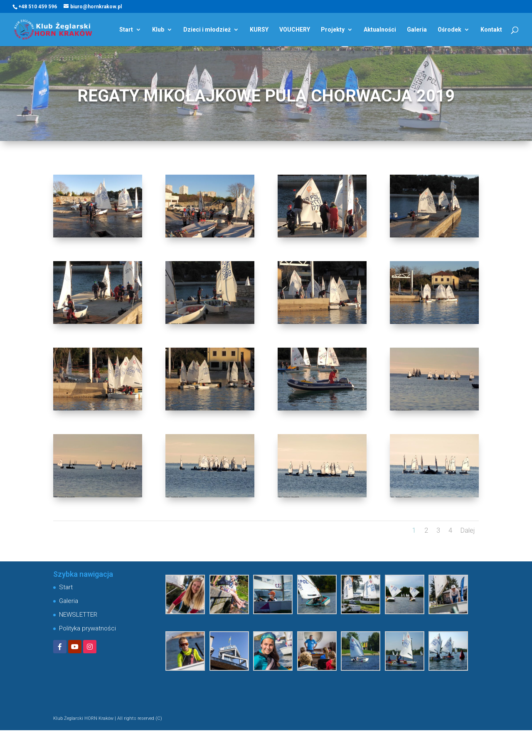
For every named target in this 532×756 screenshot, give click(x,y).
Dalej (468, 530)
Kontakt (491, 30)
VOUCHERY (295, 30)
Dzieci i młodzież (207, 30)
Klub (158, 30)
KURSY (259, 30)
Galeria (417, 30)
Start (126, 30)
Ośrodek (449, 30)
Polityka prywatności (87, 628)
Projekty (333, 30)
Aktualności (380, 30)
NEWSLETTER (78, 615)
